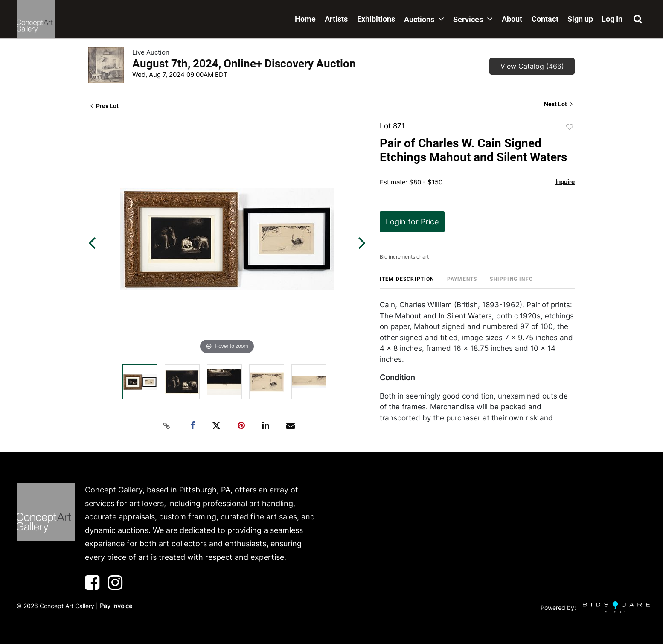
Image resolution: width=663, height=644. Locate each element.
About (512, 19)
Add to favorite (570, 127)
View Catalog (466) (532, 66)
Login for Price (412, 222)
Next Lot (558, 104)
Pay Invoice (116, 606)
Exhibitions (376, 19)
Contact (545, 19)
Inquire (565, 182)
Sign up (580, 19)
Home (305, 19)
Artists (336, 19)
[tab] (407, 282)
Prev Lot (105, 106)
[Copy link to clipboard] (167, 426)
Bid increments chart (404, 257)
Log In (612, 19)
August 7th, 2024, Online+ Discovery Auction (244, 64)
